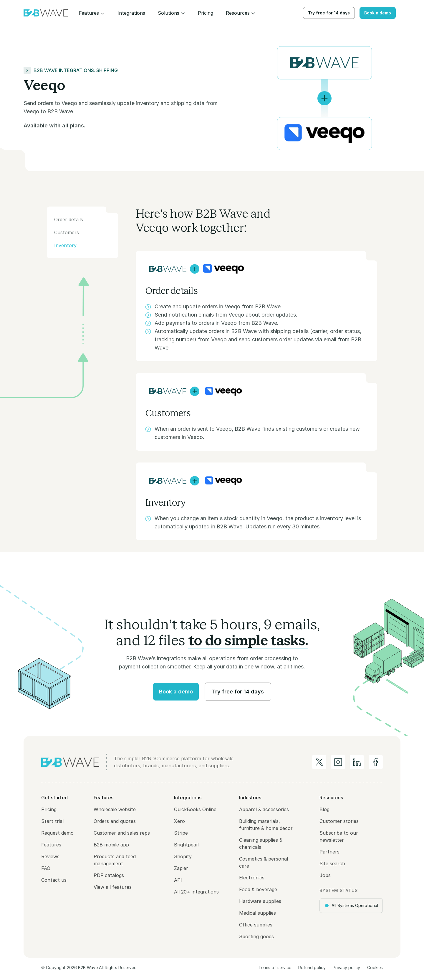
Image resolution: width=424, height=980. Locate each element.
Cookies (375, 967)
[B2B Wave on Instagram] (338, 762)
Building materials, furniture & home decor (266, 825)
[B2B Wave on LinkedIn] (357, 762)
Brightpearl (187, 845)
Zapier (181, 868)
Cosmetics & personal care (264, 862)
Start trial (52, 821)
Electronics (252, 878)
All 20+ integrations (196, 892)
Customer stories (339, 821)
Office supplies (256, 925)
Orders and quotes (115, 821)
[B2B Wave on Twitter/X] (319, 762)
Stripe (181, 833)
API (178, 880)
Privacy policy (346, 967)
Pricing (49, 809)
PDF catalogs (109, 875)
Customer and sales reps (122, 833)
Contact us (54, 880)
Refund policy (312, 967)
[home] (46, 13)
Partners (329, 852)
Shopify (183, 856)
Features (51, 845)
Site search (332, 863)
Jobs (325, 875)
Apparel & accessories (264, 809)
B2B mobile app (111, 845)
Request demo (57, 833)
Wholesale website (115, 809)
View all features (113, 887)
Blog (324, 809)
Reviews (50, 856)
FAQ (46, 868)
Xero (179, 821)
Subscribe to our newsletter (339, 836)
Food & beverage (258, 889)
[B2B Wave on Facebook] (376, 762)
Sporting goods (256, 936)
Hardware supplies (260, 901)
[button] (92, 13)
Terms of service (275, 967)
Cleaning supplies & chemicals (261, 843)
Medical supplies (257, 913)
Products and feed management (115, 860)
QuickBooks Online (195, 809)
